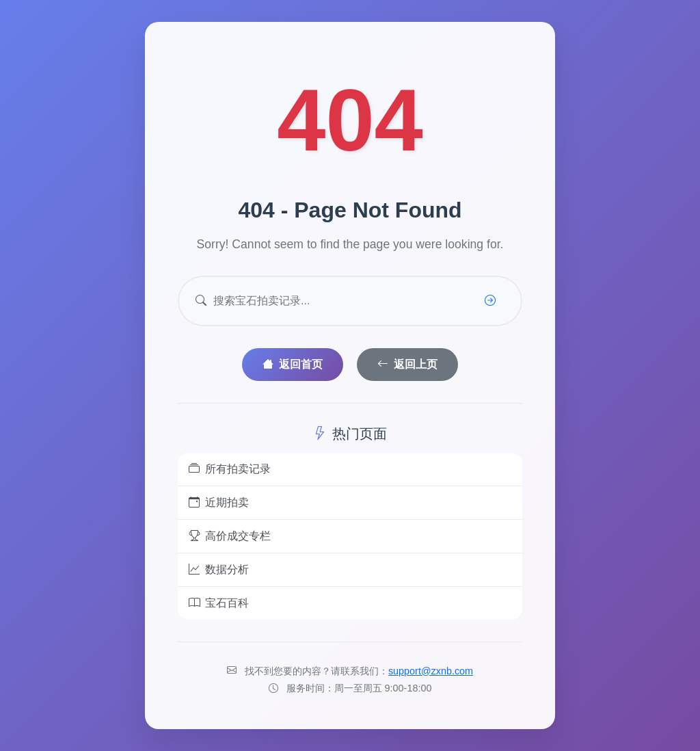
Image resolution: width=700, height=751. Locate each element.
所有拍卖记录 (230, 469)
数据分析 (219, 570)
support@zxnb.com (431, 671)
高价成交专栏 (230, 536)
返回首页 (293, 364)
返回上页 (407, 364)
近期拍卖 (219, 503)
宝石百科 (219, 603)
